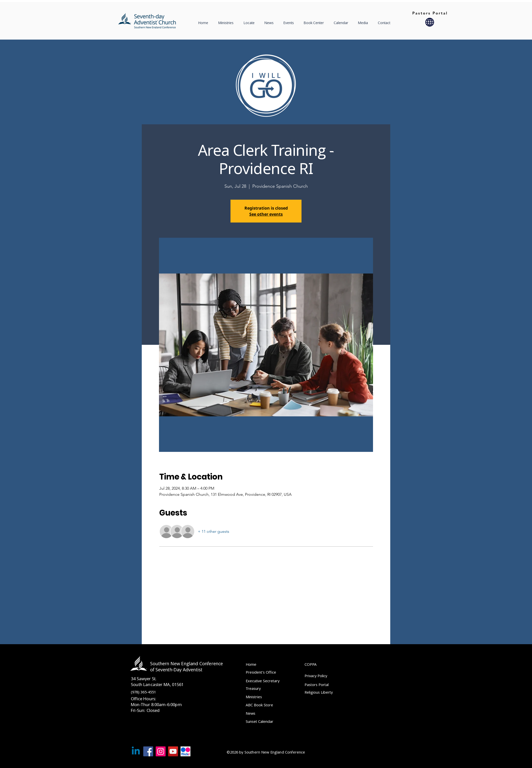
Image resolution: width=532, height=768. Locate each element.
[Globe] (430, 22)
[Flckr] (185, 751)
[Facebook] (148, 751)
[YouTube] (173, 751)
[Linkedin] (136, 751)
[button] (250, 23)
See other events (266, 214)
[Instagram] (161, 751)
